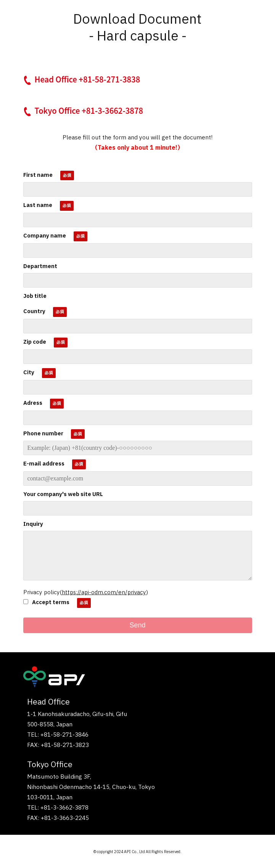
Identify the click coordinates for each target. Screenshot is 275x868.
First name (38, 175)
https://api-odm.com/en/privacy (104, 592)
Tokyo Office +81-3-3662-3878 (89, 111)
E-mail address (44, 464)
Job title (35, 296)
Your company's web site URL (63, 494)
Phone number (43, 434)
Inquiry (33, 524)
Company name (45, 236)
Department (40, 266)
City (29, 373)
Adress (33, 403)
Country (34, 311)
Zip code (35, 342)
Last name (38, 205)
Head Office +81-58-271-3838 (88, 79)
